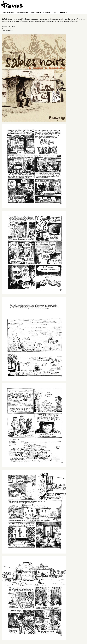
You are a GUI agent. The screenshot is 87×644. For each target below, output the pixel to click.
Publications (8, 13)
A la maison (23, 13)
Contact (64, 13)
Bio (55, 13)
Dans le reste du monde (41, 13)
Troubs (12, 5)
